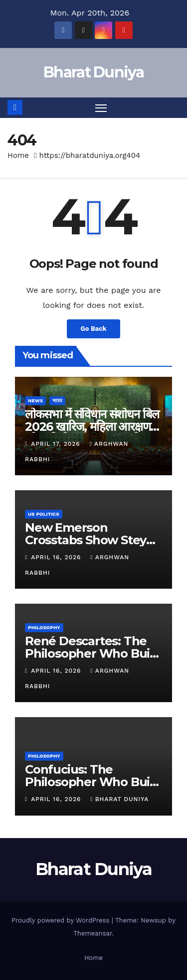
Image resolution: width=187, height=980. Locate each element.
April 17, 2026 (57, 444)
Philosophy (44, 627)
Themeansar (93, 933)
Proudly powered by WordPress (62, 920)
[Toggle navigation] (101, 108)
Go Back (94, 329)
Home (18, 155)
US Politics (44, 514)
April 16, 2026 (57, 557)
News (35, 401)
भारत (57, 401)
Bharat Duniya (93, 72)
